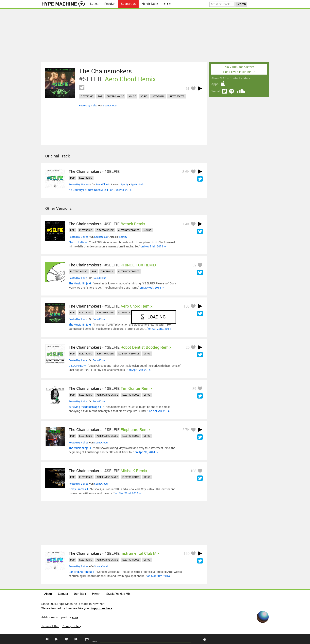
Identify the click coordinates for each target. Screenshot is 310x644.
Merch (248, 79)
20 (188, 347)
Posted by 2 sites (78, 484)
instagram (158, 96)
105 (187, 306)
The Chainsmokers (105, 71)
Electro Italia (77, 242)
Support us (128, 4)
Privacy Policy (71, 626)
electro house (115, 96)
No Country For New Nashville (87, 190)
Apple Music (137, 184)
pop (100, 96)
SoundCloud (110, 105)
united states (177, 96)
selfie (144, 96)
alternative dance (129, 230)
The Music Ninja (79, 283)
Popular (110, 4)
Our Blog (80, 594)
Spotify (124, 184)
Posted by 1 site (88, 105)
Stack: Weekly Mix (118, 594)
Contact (235, 79)
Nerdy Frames (77, 489)
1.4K (186, 224)
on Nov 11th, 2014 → (154, 246)
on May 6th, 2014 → (152, 287)
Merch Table (150, 4)
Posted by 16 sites (79, 184)
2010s (147, 354)
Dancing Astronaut (80, 572)
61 (188, 88)
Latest (94, 4)
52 (194, 265)
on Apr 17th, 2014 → (141, 370)
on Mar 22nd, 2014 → (128, 493)
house (132, 96)
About (48, 594)
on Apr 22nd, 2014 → (161, 329)
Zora (75, 617)
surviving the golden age (84, 407)
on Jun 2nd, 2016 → (122, 190)
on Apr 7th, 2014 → (161, 411)
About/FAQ (219, 79)
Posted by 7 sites (78, 442)
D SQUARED (76, 366)
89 (194, 388)
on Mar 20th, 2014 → (160, 576)
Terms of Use (50, 626)
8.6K (186, 171)
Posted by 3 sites (78, 237)
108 (193, 471)
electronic (87, 96)
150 (187, 553)
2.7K (186, 430)
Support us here (101, 608)
